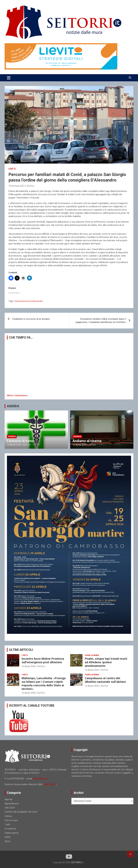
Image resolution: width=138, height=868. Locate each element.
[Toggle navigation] (9, 78)
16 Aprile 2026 (14, 445)
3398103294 (49, 784)
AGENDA (13, 406)
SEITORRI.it (77, 862)
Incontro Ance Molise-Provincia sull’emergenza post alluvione (43, 660)
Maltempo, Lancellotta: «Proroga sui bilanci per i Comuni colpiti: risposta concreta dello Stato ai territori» (44, 683)
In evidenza (10, 829)
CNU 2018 (10, 808)
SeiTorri (30, 186)
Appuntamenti (12, 804)
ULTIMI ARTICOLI (21, 650)
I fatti (12, 169)
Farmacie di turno (20, 441)
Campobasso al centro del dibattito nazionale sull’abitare (105, 680)
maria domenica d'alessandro (29, 301)
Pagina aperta (12, 833)
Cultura (8, 816)
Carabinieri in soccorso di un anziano (31, 319)
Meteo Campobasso (17, 395)
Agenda (12, 436)
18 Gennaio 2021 (17, 186)
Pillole (8, 837)
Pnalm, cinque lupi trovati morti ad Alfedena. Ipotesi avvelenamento (106, 662)
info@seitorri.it (40, 779)
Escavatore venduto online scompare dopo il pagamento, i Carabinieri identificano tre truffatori (101, 321)
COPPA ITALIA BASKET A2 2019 (21, 812)
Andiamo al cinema (87, 441)
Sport (7, 841)
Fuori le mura (92, 655)
